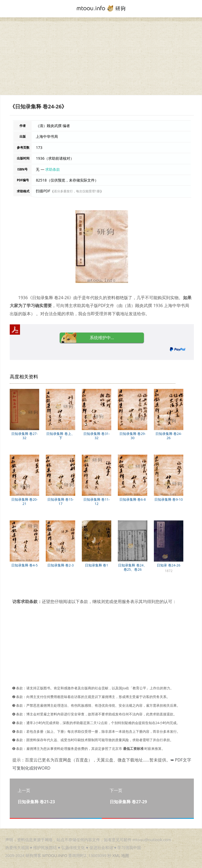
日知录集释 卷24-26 (169, 436)
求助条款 (53, 169)
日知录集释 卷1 (97, 565)
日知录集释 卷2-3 (60, 565)
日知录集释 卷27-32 (24, 436)
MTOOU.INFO (55, 855)
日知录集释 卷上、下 (60, 436)
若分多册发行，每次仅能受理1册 (77, 191)
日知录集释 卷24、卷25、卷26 (132, 567)
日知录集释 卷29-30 (133, 436)
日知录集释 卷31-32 (97, 436)
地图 (125, 855)
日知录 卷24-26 (168, 565)
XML (116, 855)
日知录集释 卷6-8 (133, 499)
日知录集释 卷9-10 (169, 499)
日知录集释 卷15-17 (60, 501)
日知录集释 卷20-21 (24, 501)
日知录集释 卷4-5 (24, 565)
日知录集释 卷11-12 (97, 501)
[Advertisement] (101, 58)
